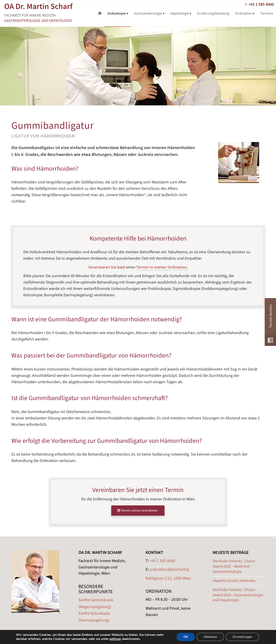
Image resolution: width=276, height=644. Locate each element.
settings (115, 639)
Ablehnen (210, 637)
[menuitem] (100, 13)
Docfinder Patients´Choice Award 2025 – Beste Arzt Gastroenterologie (234, 566)
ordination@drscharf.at (169, 569)
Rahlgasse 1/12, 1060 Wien (168, 578)
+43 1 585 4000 (261, 4)
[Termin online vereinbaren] (138, 511)
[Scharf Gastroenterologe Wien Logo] (45, 13)
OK (186, 637)
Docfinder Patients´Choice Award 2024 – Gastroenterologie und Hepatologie (238, 595)
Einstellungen (242, 637)
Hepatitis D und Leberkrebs (234, 581)
